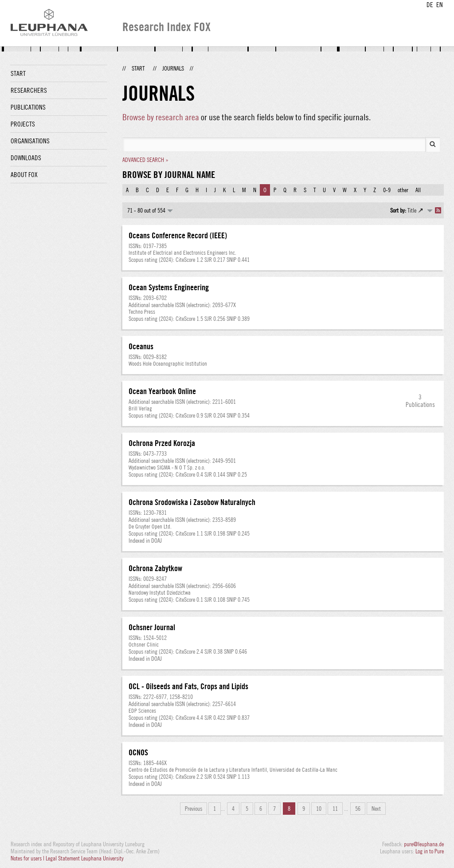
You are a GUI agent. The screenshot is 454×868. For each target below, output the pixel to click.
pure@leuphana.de (424, 844)
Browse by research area (161, 117)
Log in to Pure (430, 851)
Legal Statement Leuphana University (85, 858)
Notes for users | (28, 858)
